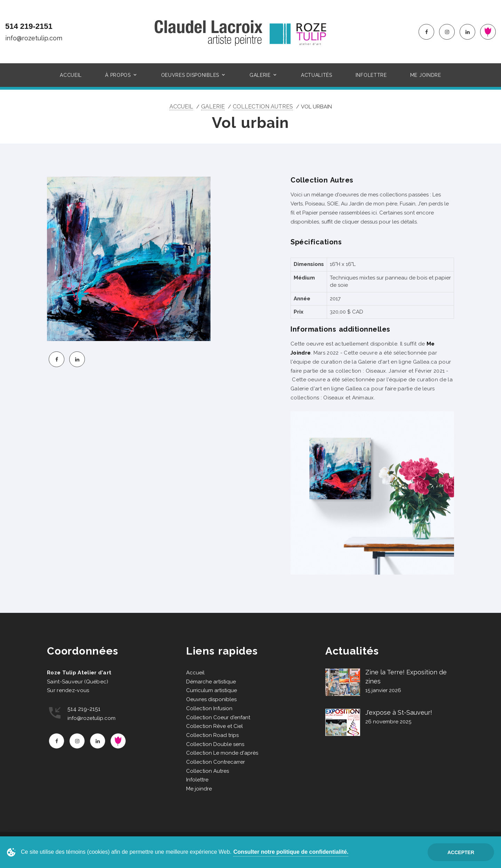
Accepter (461, 852)
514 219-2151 (29, 26)
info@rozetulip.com (34, 38)
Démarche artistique (211, 682)
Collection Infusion (209, 708)
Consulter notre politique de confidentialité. (291, 852)
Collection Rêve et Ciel (214, 726)
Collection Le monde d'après (222, 753)
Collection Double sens (215, 744)
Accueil (71, 75)
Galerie (260, 75)
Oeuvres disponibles (190, 75)
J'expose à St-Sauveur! (399, 712)
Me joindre (426, 75)
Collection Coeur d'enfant (218, 717)
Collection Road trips (212, 735)
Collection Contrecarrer (216, 762)
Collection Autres (263, 107)
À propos (118, 75)
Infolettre (371, 75)
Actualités (317, 75)
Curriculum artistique (212, 690)
